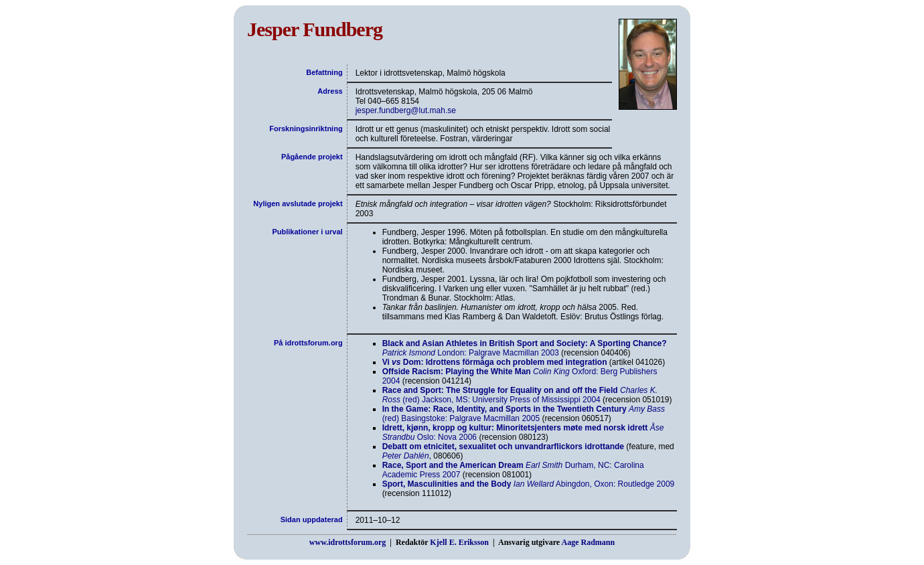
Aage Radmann (588, 542)
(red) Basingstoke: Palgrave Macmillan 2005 (524, 414)
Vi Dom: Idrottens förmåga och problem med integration (495, 362)
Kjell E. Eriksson (459, 542)
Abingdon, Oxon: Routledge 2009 (529, 484)
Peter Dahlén (406, 456)
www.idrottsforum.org (348, 542)
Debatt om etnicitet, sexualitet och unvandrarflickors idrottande (503, 447)
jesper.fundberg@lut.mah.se (406, 110)
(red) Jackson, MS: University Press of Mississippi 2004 (520, 395)
